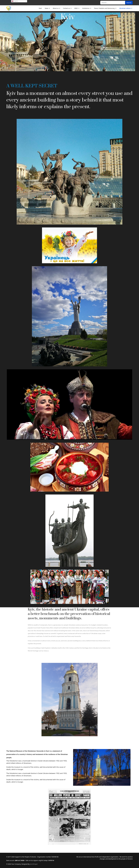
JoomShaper (34, 864)
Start (40, 8)
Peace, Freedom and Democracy (104, 8)
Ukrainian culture (125, 8)
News (46, 8)
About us (56, 8)
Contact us (66, 8)
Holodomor (86, 8)
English (15, 1)
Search (129, 3)
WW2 (76, 8)
